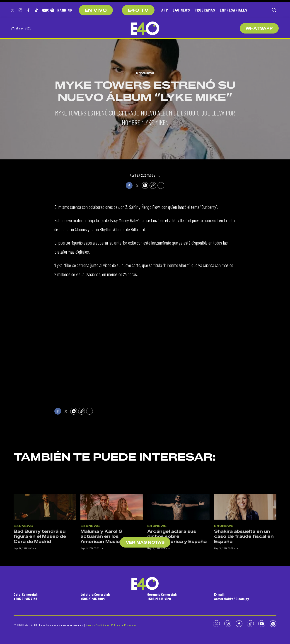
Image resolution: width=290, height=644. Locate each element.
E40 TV (138, 10)
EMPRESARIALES (234, 10)
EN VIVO (96, 10)
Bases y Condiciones (97, 625)
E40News (145, 73)
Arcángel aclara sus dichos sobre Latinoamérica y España (177, 604)
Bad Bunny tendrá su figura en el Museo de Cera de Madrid (40, 604)
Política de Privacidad (124, 625)
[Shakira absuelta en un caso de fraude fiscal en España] (245, 575)
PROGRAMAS (205, 10)
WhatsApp (259, 28)
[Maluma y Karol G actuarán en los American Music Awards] (112, 575)
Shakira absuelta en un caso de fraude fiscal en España (244, 604)
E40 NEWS (181, 10)
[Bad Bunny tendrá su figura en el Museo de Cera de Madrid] (45, 575)
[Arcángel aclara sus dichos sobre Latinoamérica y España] (178, 575)
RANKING (65, 10)
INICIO (48, 10)
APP (165, 10)
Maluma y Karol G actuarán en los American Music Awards (110, 604)
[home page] (145, 28)
